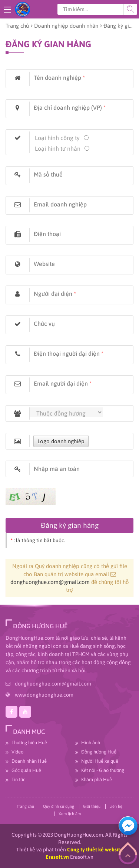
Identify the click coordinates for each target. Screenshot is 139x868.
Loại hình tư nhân (58, 148)
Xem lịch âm (70, 814)
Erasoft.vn (82, 857)
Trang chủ (17, 26)
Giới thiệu (92, 806)
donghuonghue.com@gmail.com (50, 582)
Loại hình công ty (57, 138)
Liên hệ (116, 806)
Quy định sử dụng (59, 806)
